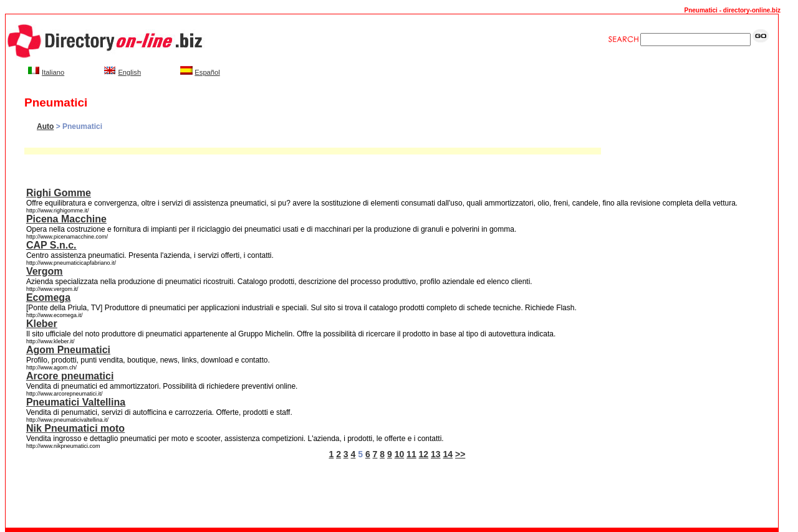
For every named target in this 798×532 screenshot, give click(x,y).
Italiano (53, 72)
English (129, 72)
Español (207, 72)
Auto (45, 126)
